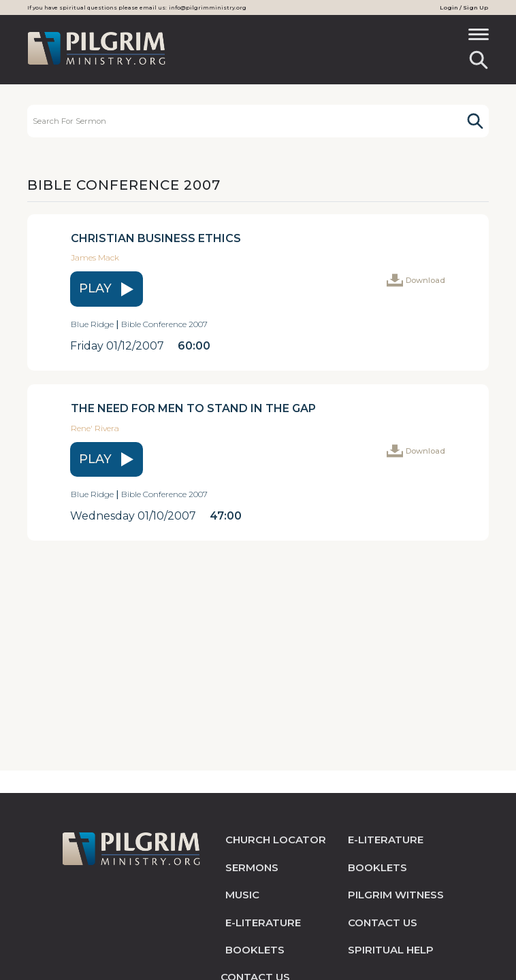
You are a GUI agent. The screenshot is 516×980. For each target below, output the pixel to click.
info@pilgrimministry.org (208, 7)
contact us (383, 923)
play (107, 289)
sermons (252, 867)
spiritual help (391, 950)
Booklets (255, 950)
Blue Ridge (92, 324)
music (242, 895)
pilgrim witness (396, 895)
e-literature (263, 923)
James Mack (95, 257)
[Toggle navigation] (479, 39)
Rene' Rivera (95, 428)
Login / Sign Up (464, 7)
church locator (276, 840)
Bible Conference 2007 (164, 324)
